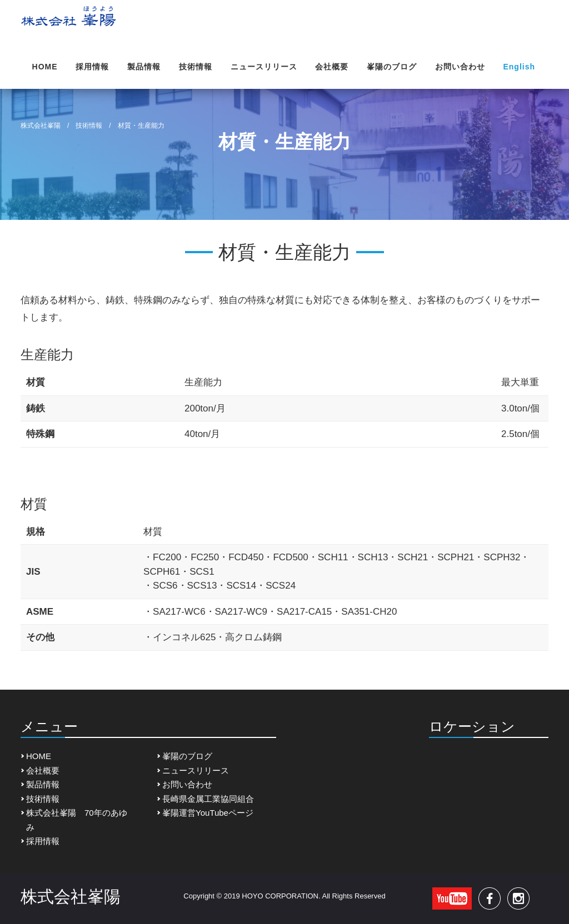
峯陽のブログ (392, 67)
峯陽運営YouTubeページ (208, 813)
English (519, 67)
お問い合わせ (460, 67)
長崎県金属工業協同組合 (208, 799)
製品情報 (144, 67)
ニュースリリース (264, 67)
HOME (45, 67)
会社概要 (332, 67)
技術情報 (196, 67)
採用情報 (92, 67)
